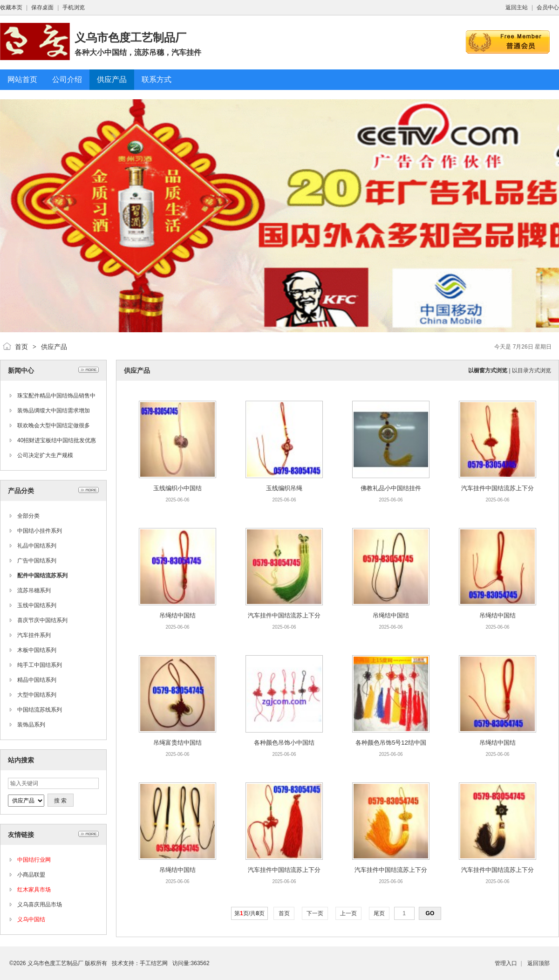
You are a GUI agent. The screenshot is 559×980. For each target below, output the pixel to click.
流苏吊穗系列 (34, 590)
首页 (21, 347)
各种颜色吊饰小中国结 (284, 743)
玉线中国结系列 (37, 605)
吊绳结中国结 (177, 615)
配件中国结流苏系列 (42, 576)
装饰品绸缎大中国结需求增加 (54, 411)
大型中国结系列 (37, 695)
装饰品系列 (31, 725)
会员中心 (548, 7)
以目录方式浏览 (532, 370)
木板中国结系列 (37, 650)
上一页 (349, 913)
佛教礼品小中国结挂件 (391, 488)
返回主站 (517, 7)
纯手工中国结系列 (40, 665)
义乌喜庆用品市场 (40, 905)
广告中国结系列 (37, 561)
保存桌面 (42, 7)
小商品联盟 (31, 875)
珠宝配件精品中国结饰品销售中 (56, 396)
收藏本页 (11, 7)
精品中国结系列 (37, 680)
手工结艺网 (154, 963)
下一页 (315, 913)
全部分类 (28, 516)
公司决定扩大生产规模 (45, 455)
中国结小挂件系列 (40, 531)
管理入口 (506, 963)
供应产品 (54, 347)
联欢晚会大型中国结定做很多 (54, 425)
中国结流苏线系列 (40, 710)
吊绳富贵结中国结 (177, 743)
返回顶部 (539, 963)
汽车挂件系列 (34, 635)
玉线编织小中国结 (177, 488)
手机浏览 (74, 7)
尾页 (379, 913)
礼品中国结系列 (37, 546)
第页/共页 (249, 913)
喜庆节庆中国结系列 (42, 620)
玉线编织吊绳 (284, 488)
